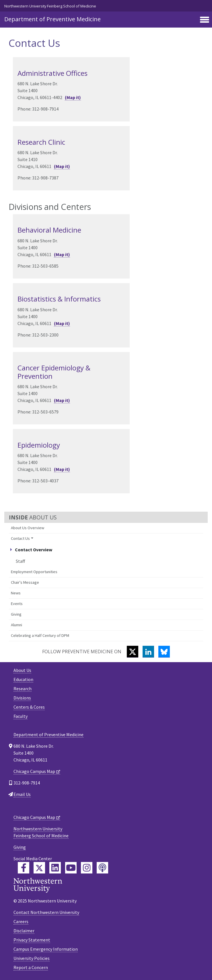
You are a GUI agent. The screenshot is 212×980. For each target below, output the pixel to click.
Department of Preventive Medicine (52, 19)
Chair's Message (25, 582)
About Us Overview (28, 528)
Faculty (21, 716)
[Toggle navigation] (205, 20)
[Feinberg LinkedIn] (55, 868)
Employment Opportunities (34, 572)
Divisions (22, 698)
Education (23, 679)
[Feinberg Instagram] (87, 868)
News (16, 593)
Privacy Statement (32, 940)
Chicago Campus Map (34, 771)
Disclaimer (24, 931)
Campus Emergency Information (46, 949)
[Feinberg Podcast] (102, 868)
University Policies (32, 958)
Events (17, 604)
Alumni (16, 625)
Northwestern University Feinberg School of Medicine (50, 6)
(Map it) (73, 97)
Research (23, 689)
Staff (20, 561)
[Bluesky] (164, 652)
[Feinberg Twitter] (39, 868)
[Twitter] (133, 652)
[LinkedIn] (148, 652)
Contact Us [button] (20, 538)
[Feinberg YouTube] (71, 868)
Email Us (22, 794)
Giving (16, 614)
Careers (21, 921)
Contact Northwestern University (46, 912)
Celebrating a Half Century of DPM (40, 635)
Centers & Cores (29, 707)
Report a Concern (31, 967)
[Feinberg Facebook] (24, 868)
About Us (22, 670)
